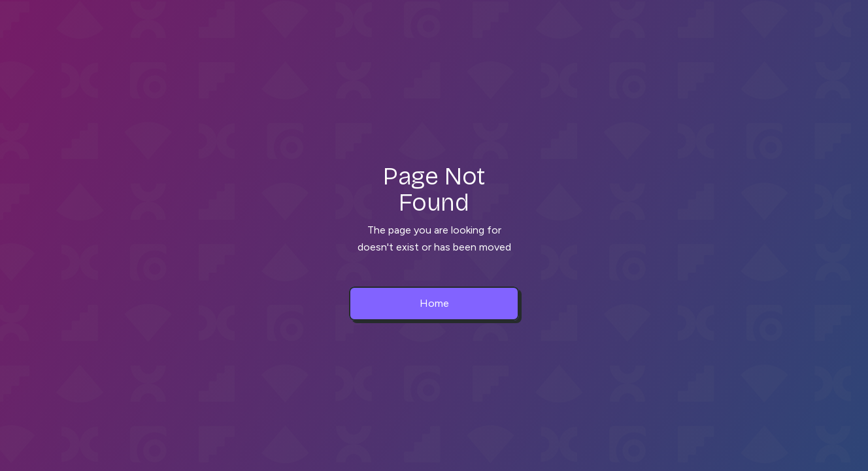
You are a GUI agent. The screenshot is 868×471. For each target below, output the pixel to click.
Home (434, 303)
